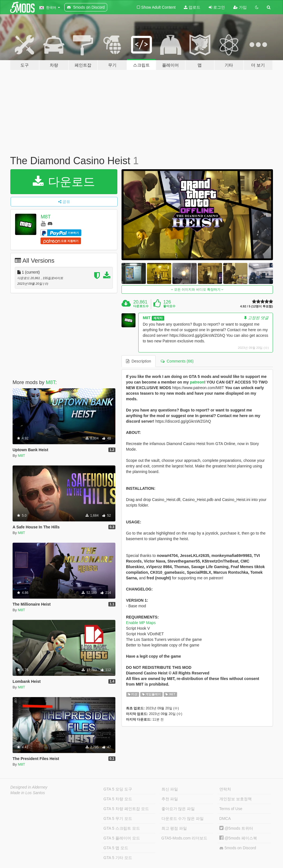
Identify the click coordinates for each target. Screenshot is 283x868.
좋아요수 (169, 306)
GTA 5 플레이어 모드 (122, 838)
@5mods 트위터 (236, 828)
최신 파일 (170, 789)
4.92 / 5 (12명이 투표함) (257, 306)
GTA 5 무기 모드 (118, 818)
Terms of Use (231, 809)
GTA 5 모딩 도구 (118, 789)
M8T (46, 217)
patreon (197, 382)
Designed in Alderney (29, 787)
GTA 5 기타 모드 (118, 858)
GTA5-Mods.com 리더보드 (185, 838)
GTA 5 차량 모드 (118, 799)
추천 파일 (170, 799)
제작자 (158, 318)
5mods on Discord (238, 848)
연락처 (225, 789)
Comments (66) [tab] (177, 361)
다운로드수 (141, 306)
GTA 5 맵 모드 (116, 848)
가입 (240, 7)
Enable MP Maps (141, 623)
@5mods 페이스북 (238, 838)
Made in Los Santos (28, 793)
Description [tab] (139, 361)
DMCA (225, 818)
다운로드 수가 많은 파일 (183, 818)
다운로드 (64, 182)
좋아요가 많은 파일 (178, 809)
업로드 (192, 7)
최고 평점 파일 (174, 828)
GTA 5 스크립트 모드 (122, 828)
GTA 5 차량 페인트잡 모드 (126, 809)
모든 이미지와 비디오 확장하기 (197, 290)
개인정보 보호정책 (236, 799)
